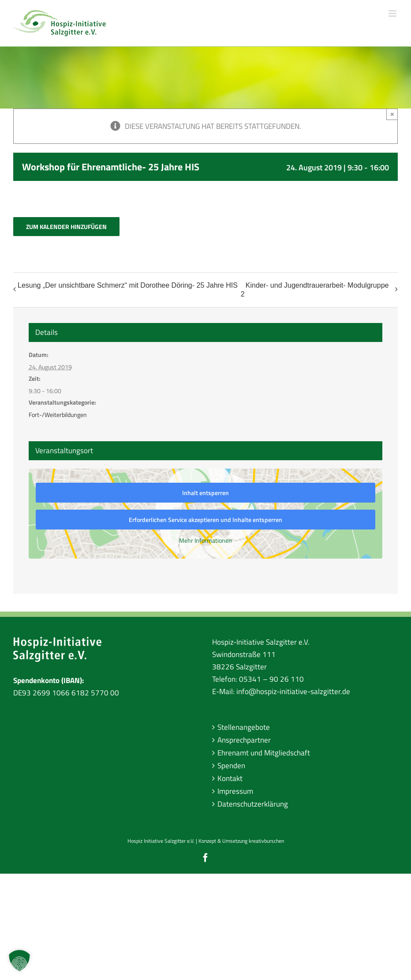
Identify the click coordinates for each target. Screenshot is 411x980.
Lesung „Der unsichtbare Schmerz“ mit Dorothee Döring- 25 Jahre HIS (128, 285)
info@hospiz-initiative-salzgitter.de (293, 691)
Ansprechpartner (244, 740)
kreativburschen (266, 841)
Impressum (235, 791)
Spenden (231, 766)
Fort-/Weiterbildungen (58, 415)
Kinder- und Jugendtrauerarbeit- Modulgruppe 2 (315, 290)
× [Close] (392, 114)
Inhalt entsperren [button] (205, 493)
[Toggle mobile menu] (393, 13)
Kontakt (230, 778)
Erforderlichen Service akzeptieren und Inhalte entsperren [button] (205, 520)
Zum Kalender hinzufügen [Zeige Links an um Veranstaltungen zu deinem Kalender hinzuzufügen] (66, 227)
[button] (19, 961)
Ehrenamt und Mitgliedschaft (264, 753)
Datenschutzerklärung (253, 804)
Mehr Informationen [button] (205, 541)
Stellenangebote (244, 727)
